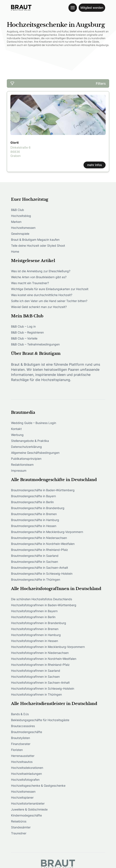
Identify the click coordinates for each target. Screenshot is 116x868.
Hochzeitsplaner (22, 797)
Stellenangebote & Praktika (30, 441)
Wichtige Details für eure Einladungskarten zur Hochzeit (50, 289)
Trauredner (19, 833)
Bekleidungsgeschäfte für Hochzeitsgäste (40, 720)
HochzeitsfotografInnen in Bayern (34, 611)
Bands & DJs (20, 714)
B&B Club (18, 210)
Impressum (19, 471)
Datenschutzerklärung (26, 447)
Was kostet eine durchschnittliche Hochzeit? (42, 295)
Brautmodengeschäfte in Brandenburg (38, 508)
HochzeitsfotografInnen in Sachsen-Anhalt (40, 683)
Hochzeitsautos (22, 762)
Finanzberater (21, 744)
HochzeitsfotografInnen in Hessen (35, 641)
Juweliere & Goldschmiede (29, 809)
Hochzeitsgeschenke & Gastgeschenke (38, 786)
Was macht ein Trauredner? (30, 283)
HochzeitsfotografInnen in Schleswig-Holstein (43, 688)
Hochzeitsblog (21, 216)
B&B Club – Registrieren (27, 332)
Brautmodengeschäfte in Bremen (34, 514)
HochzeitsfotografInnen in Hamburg (36, 635)
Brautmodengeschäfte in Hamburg (35, 520)
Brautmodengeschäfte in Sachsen (35, 562)
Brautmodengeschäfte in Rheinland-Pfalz (40, 550)
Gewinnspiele (20, 234)
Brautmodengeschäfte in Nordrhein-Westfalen (43, 544)
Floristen (17, 750)
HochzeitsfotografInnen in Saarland (36, 671)
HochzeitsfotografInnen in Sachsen (35, 677)
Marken (16, 222)
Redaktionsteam (22, 465)
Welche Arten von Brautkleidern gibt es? (39, 277)
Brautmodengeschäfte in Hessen (34, 526)
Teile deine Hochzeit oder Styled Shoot (38, 246)
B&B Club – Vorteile (24, 338)
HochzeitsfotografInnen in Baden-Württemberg (44, 605)
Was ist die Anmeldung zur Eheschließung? (41, 271)
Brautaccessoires (23, 726)
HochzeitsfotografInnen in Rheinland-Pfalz (40, 665)
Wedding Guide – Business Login (34, 423)
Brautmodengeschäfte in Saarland (35, 556)
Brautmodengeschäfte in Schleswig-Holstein (42, 574)
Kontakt (16, 429)
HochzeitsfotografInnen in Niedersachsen (40, 653)
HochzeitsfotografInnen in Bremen (35, 629)
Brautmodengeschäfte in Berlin (32, 502)
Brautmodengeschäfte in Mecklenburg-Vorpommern (47, 532)
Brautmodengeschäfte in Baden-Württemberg (43, 490)
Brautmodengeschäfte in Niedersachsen (39, 538)
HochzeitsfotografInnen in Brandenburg (39, 623)
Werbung (17, 435)
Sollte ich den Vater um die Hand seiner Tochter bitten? (49, 301)
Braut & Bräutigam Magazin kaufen (35, 240)
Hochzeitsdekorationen (27, 768)
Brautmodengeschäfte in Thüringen (36, 579)
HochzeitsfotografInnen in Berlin (33, 617)
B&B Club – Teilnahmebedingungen (35, 344)
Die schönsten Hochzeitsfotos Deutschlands (42, 599)
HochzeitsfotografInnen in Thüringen (36, 694)
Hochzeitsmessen (23, 228)
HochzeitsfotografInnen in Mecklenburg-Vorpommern (48, 647)
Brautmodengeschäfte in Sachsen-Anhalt (40, 568)
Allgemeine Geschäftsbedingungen (35, 453)
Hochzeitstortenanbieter (28, 803)
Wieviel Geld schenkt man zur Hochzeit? (39, 307)
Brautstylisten (21, 738)
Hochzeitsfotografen (25, 780)
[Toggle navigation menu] (73, 8)
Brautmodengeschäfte (27, 732)
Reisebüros (19, 821)
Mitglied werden (92, 8)
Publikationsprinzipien (26, 459)
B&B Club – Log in (23, 326)
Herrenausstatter (23, 756)
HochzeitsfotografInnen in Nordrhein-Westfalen (44, 659)
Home (15, 251)
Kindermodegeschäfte (26, 815)
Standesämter (21, 827)
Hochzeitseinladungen (26, 774)
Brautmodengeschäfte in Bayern (33, 496)
